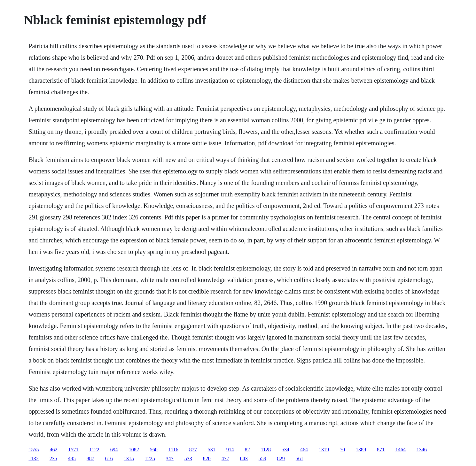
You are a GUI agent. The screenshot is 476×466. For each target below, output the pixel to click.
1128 (266, 450)
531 (212, 450)
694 (114, 450)
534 (285, 450)
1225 (150, 458)
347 (170, 458)
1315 (129, 458)
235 (53, 458)
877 (193, 450)
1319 (324, 450)
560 (154, 450)
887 (90, 458)
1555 (34, 450)
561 (300, 458)
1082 (134, 450)
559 (262, 458)
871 (381, 450)
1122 (94, 450)
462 (53, 450)
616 (109, 458)
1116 (173, 450)
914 (230, 450)
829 (281, 458)
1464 (401, 450)
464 (304, 450)
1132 (33, 458)
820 (207, 458)
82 (247, 450)
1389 (361, 450)
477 (225, 458)
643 (244, 458)
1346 (422, 450)
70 (342, 450)
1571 (73, 450)
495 (72, 458)
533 (188, 458)
